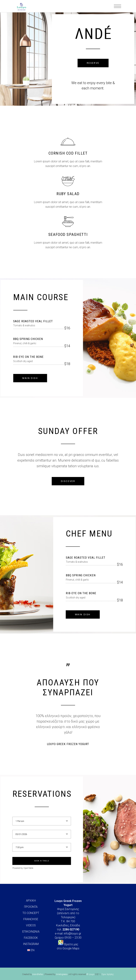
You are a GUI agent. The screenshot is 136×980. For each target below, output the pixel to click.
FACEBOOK (31, 938)
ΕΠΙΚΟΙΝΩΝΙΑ (31, 932)
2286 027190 (71, 929)
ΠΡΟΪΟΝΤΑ (31, 907)
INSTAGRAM (31, 944)
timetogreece (62, 974)
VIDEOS (31, 925)
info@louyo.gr (72, 934)
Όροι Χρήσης (108, 974)
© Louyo (90, 974)
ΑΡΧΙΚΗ (31, 901)
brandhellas (38, 974)
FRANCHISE (31, 919)
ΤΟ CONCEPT (31, 913)
